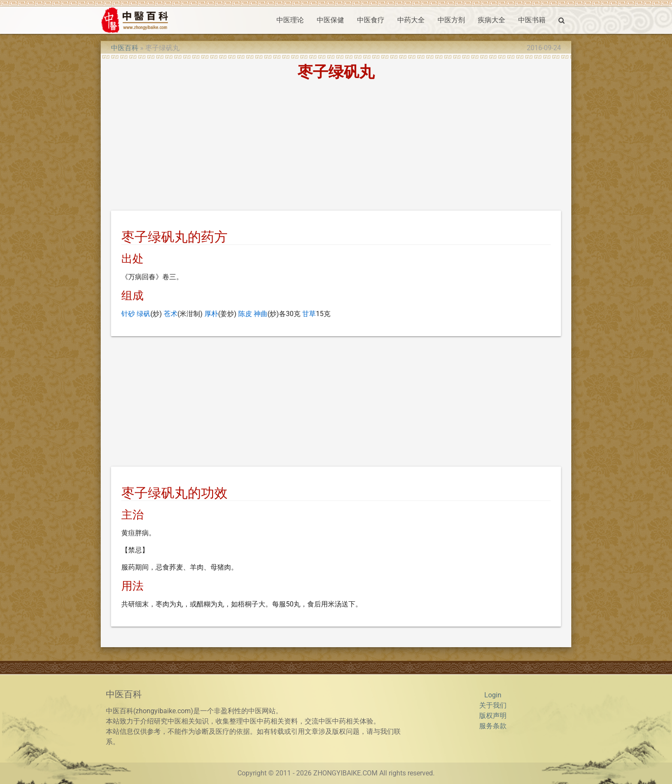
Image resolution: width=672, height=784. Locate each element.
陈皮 (245, 314)
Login (493, 695)
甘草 (309, 314)
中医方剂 (451, 20)
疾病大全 (492, 20)
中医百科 (125, 48)
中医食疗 (371, 20)
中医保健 (330, 20)
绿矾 (144, 314)
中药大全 (411, 20)
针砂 (128, 314)
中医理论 (290, 20)
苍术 (171, 314)
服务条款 (493, 726)
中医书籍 (532, 20)
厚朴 (211, 314)
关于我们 (493, 705)
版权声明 (493, 716)
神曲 (261, 314)
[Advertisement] (336, 147)
